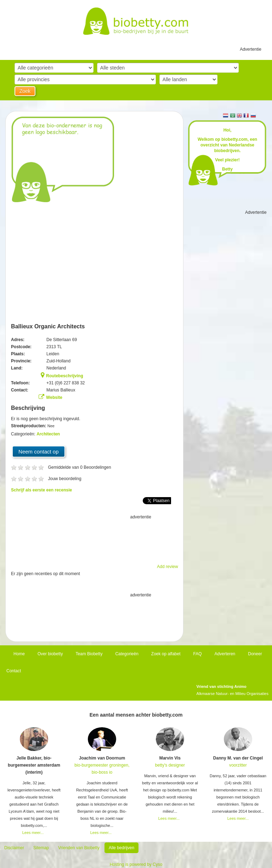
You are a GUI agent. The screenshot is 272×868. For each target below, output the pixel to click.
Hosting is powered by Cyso (136, 864)
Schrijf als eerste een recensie (41, 490)
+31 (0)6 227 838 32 (66, 383)
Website (54, 397)
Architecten (48, 434)
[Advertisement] (95, 538)
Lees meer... (33, 833)
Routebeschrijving (65, 376)
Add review (167, 567)
